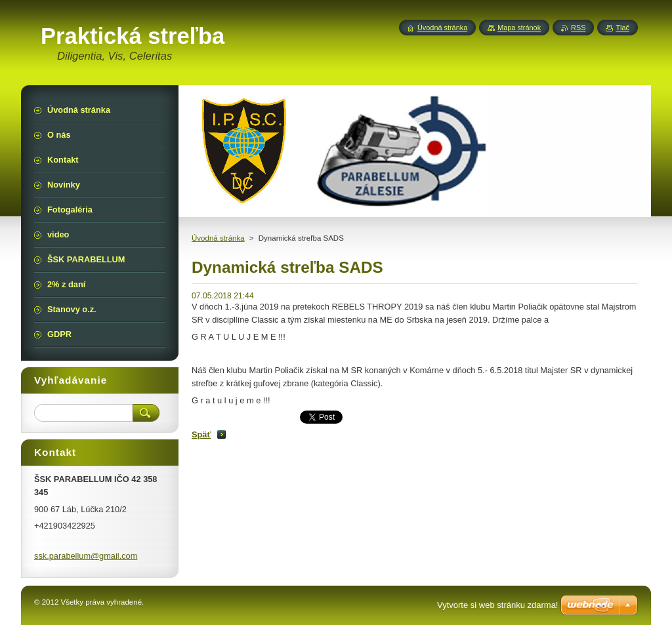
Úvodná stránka (218, 238)
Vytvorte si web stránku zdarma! (497, 605)
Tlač (622, 28)
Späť (201, 434)
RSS (578, 28)
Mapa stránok (519, 28)
